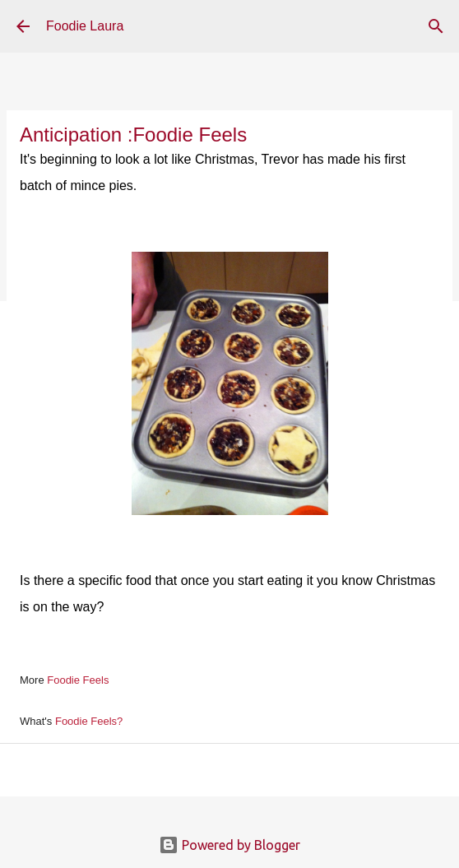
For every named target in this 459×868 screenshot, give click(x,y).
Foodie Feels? (89, 721)
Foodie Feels (78, 680)
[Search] (436, 26)
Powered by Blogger (229, 845)
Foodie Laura (85, 26)
